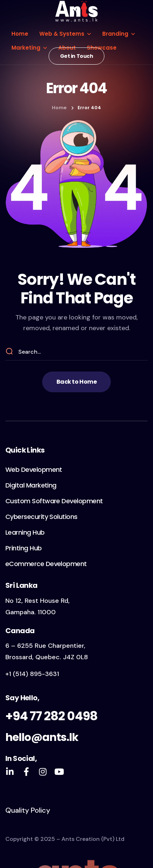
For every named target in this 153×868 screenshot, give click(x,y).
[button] (77, 56)
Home (59, 108)
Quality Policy (28, 810)
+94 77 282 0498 (51, 716)
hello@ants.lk (42, 737)
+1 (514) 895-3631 (32, 674)
